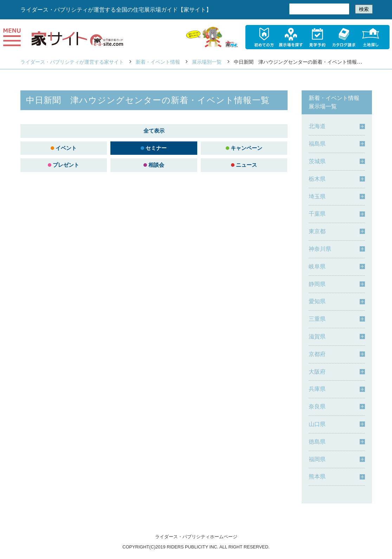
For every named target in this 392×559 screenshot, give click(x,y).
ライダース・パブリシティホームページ (196, 537)
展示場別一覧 (207, 62)
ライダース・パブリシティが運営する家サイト (72, 62)
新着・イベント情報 (158, 62)
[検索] (319, 9)
